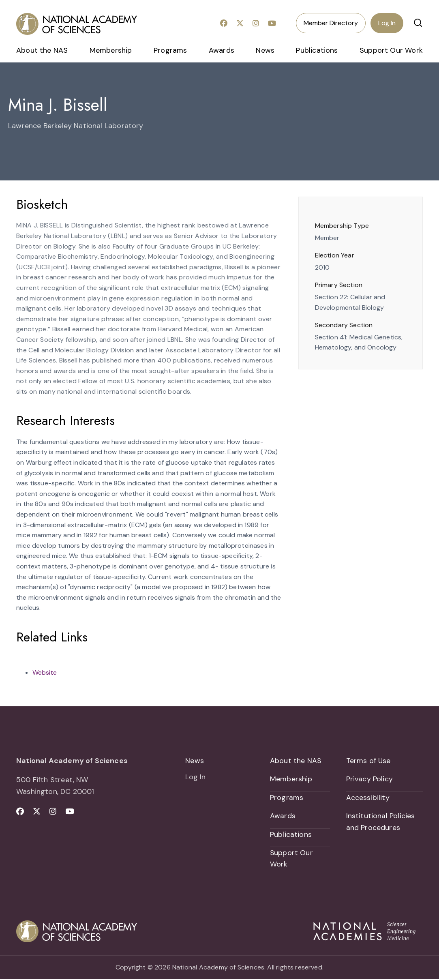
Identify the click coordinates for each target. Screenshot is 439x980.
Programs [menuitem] (170, 50)
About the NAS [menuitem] (42, 50)
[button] (418, 23)
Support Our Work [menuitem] (391, 50)
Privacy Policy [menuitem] (370, 779)
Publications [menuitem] (317, 50)
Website (45, 672)
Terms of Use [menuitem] (369, 761)
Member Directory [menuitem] (331, 23)
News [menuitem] (265, 50)
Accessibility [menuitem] (368, 798)
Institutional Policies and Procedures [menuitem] (381, 822)
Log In (387, 23)
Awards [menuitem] (222, 50)
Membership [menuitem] (111, 50)
